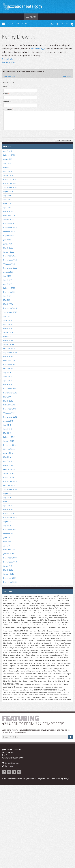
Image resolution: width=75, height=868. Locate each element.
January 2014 (9, 473)
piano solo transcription (12, 671)
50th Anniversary (9, 596)
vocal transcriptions (29, 699)
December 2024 (10, 179)
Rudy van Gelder (61, 679)
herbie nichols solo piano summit (15, 633)
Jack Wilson (47, 636)
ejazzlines (35, 620)
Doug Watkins (57, 615)
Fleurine (24, 625)
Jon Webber (45, 643)
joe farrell (21, 641)
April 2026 (7, 151)
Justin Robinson (32, 645)
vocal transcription (15, 699)
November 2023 (10, 228)
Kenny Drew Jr (13, 648)
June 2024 (7, 199)
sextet (45, 681)
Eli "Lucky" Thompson (48, 620)
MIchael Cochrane (47, 657)
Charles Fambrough (41, 608)
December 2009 (10, 578)
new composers (43, 660)
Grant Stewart (8, 631)
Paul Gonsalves (37, 666)
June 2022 (7, 280)
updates (45, 697)
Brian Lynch (40, 606)
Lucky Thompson (38, 652)
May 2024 (7, 203)
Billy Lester (38, 601)
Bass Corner (13, 598)
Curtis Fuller (8, 613)
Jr (59, 643)
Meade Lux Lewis (56, 655)
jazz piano (7, 638)
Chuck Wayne (44, 610)
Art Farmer (60, 596)
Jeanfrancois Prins (39, 638)
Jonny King (54, 643)
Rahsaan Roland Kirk (33, 674)
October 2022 (9, 264)
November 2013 (10, 481)
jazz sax (14, 638)
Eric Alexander (26, 622)
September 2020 (10, 312)
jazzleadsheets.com (25, 638)
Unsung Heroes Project (33, 697)
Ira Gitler (63, 633)
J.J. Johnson (16, 636)
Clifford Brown (55, 610)
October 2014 (9, 449)
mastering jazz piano (17, 655)
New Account (24, 24)
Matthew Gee (30, 655)
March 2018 (8, 356)
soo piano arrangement (20, 692)
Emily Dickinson (14, 622)
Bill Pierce (7, 601)
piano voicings (26, 671)
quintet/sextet (8, 674)
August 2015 (8, 421)
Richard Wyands (49, 676)
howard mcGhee (34, 633)
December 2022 (10, 256)
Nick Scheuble (30, 663)
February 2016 (9, 405)
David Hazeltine (27, 613)
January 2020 (9, 332)
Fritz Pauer (43, 625)
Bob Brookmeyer (19, 603)
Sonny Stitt (7, 692)
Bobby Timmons (63, 603)
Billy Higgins (29, 601)
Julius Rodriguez (20, 645)
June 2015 (7, 429)
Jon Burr (10, 643)
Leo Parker (54, 650)
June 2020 (7, 320)
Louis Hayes (26, 653)
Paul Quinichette (49, 666)
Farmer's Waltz (9, 62)
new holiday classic (17, 663)
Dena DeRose (39, 613)
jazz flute (67, 636)
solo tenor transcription (50, 687)
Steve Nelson (62, 692)
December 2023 (10, 224)
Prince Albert (58, 671)
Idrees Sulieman (47, 633)
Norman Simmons (43, 663)
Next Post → (67, 76)
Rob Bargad (60, 676)
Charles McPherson (56, 608)
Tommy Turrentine (53, 695)
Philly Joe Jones (9, 669)
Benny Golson (35, 598)
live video (7, 653)
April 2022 (7, 284)
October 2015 (9, 413)
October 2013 (9, 485)
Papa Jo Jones (14, 666)
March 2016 (8, 401)
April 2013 (7, 505)
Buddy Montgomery (52, 606)
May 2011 (7, 542)
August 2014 (8, 453)
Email (6, 94)
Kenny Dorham (59, 645)
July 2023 (7, 240)
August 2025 (8, 159)
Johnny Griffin (61, 641)
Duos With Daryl (43, 618)
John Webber (50, 641)
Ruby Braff (50, 679)
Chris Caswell (22, 610)
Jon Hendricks (35, 643)
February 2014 (9, 469)
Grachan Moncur (54, 628)
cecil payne (17, 608)
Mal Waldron (50, 653)
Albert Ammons (39, 596)
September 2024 (10, 187)
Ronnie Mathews (29, 679)
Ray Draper (67, 674)
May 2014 (7, 457)
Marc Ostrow (59, 653)
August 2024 (8, 191)
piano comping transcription (25, 669)
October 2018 (9, 348)
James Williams (57, 636)
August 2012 (8, 521)
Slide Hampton (25, 684)
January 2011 (9, 554)
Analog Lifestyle (64, 779)
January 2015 (9, 441)
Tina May (31, 695)
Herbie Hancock (53, 631)
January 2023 (9, 252)
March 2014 (8, 465)
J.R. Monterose (26, 636)
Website (7, 101)
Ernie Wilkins (36, 622)
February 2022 (9, 288)
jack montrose (37, 636)
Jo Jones (14, 641)
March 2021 (8, 304)
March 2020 (8, 328)
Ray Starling (8, 676)
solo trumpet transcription (46, 690)
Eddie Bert (7, 620)
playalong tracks (46, 671)
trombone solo (19, 697)
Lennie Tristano (44, 650)
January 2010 (9, 574)
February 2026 (9, 155)
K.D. (40, 645)
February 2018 (9, 361)
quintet (66, 671)
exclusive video (15, 625)
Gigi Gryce (32, 627)
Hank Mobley (21, 631)
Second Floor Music (13, 763)
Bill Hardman (64, 598)
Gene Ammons (53, 625)
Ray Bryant (57, 673)
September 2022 (10, 268)
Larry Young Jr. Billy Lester (29, 650)
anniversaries (50, 596)
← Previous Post (9, 76)
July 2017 (7, 373)
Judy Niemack (66, 643)
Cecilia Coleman (27, 608)
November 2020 (10, 308)
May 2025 (7, 167)
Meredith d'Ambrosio (32, 657)
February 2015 (9, 437)
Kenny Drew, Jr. (38, 49)
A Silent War (8, 59)
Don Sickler (26, 615)
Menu (32, 18)
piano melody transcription (58, 669)
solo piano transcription (24, 687)
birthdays (46, 601)
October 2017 (9, 368)
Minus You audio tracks (25, 661)
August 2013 (8, 493)
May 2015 (7, 433)
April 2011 (7, 546)
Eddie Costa (16, 620)
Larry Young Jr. (14, 650)
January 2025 (9, 175)
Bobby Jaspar (40, 603)
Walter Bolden (42, 699)
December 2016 (10, 389)
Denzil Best (49, 613)
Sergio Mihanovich (35, 681)
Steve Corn (43, 692)
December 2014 (10, 445)
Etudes (44, 622)
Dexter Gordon (59, 613)
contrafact (65, 610)
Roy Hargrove (41, 679)
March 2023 (8, 248)
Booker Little (30, 606)
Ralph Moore (46, 674)
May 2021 (7, 300)
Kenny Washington (26, 648)
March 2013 (8, 509)
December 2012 (10, 513)
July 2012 (7, 526)
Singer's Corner (11, 684)
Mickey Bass (58, 657)
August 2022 (8, 272)
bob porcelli (30, 603)
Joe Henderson (39, 641)
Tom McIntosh (40, 695)
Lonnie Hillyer (16, 653)
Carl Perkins (7, 608)
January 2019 (9, 344)
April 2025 (7, 171)
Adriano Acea (21, 596)
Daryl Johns (17, 613)
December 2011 (10, 530)
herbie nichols (65, 631)
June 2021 (7, 296)
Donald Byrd (47, 615)
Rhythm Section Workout (33, 676)
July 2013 (7, 497)
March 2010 (8, 570)
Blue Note (54, 601)
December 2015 (10, 409)
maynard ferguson (43, 655)
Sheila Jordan (53, 681)
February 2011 (9, 550)
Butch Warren (65, 606)
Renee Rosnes (18, 676)
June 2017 (7, 377)
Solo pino (37, 687)
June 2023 (7, 244)
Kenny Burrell (47, 645)
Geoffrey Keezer (9, 628)
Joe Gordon (29, 641)
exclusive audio (53, 622)
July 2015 (7, 425)
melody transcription (16, 657)
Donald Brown (36, 615)
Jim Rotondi (61, 638)
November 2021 (10, 292)
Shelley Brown (63, 681)
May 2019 (7, 336)
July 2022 (7, 276)
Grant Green (65, 628)
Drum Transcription (29, 618)
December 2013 (10, 477)
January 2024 (9, 219)
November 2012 (10, 517)
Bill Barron (55, 598)
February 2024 (9, 216)
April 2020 (7, 324)
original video (55, 663)
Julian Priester (8, 645)
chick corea (13, 610)
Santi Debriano (13, 681)
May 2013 (7, 501)
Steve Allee (34, 692)
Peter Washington (62, 666)
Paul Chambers (25, 666)
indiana (56, 633)
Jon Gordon (25, 643)
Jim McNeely (51, 638)
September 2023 (10, 236)
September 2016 (10, 393)
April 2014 (7, 461)
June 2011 (7, 538)
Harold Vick (42, 631)
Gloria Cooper (42, 628)
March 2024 (8, 212)
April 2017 (7, 381)
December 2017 (10, 365)
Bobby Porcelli (51, 603)
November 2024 (10, 183)
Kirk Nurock (50, 648)
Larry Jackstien (60, 648)
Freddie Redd (33, 625)
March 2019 (8, 340)
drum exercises (15, 618)
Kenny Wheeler (39, 648)
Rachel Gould (19, 674)
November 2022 (10, 260)
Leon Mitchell (64, 650)
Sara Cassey (23, 681)
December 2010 (10, 558)
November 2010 (10, 562)
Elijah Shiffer (61, 620)
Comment (7, 109)
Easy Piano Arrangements (58, 618)
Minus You (12, 661)
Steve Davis (52, 692)
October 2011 (9, 534)
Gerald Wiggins (21, 628)
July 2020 (7, 316)
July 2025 (7, 163)
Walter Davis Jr (53, 699)
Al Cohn (29, 596)
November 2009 (10, 582)
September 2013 (10, 489)
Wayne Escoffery (65, 699)
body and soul (20, 606)
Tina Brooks (23, 695)
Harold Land (33, 631)
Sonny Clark (63, 690)
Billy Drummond (17, 601)
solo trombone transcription (23, 690)
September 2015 (10, 417)
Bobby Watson (9, 606)
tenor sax (14, 695)
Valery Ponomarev (56, 697)
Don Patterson (16, 615)
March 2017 (8, 385)
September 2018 (10, 352)
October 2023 (9, 232)
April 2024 (7, 208)
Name (6, 87)
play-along (36, 671)
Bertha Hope (45, 598)
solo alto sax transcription (41, 684)
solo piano (54, 684)
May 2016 (7, 397)
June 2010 (7, 566)
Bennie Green (24, 598)
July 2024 (7, 195)
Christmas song (33, 610)
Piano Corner (42, 668)
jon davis (17, 643)
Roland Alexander (16, 679)
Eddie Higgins (26, 620)
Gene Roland (64, 625)
